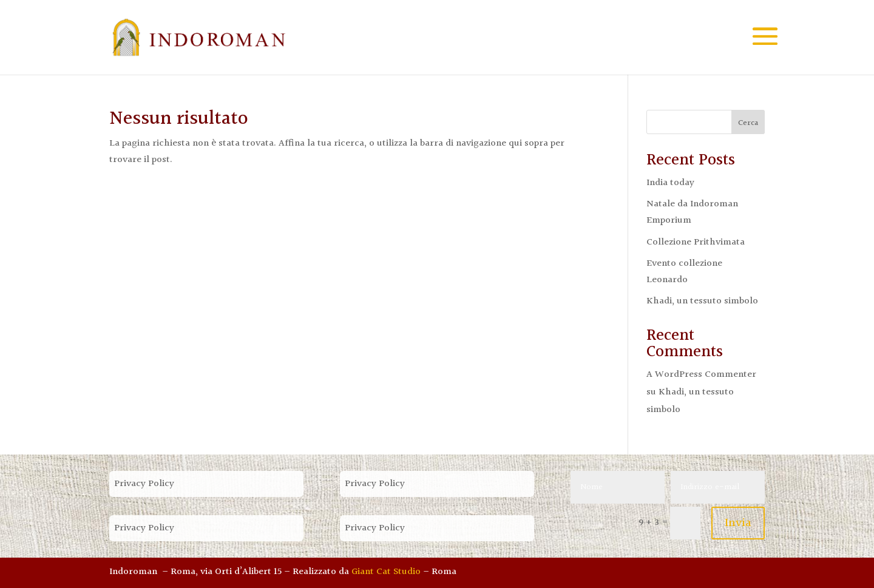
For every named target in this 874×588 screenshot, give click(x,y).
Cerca (748, 123)
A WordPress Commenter (701, 375)
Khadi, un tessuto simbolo (702, 301)
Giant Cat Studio (386, 572)
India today (670, 183)
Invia (738, 523)
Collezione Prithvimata (696, 242)
